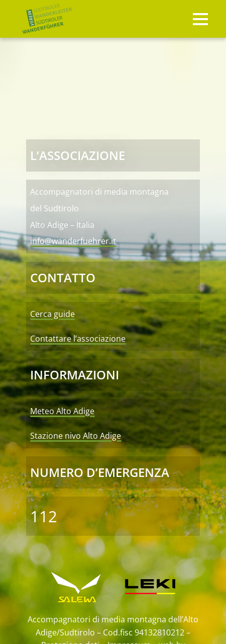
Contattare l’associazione (78, 339)
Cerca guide (52, 314)
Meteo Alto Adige (62, 411)
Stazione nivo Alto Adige (76, 436)
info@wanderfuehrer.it (73, 241)
